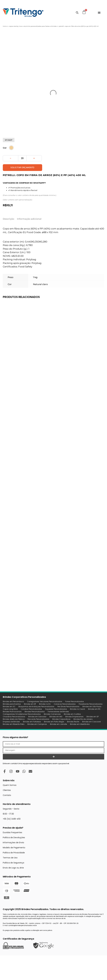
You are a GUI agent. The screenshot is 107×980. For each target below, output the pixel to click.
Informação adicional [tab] (29, 241)
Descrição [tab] (8, 241)
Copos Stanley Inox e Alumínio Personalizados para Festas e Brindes (33, 26)
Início (5, 26)
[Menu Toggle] (99, 13)
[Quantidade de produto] (22, 180)
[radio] (11, 169)
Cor (5, 170)
